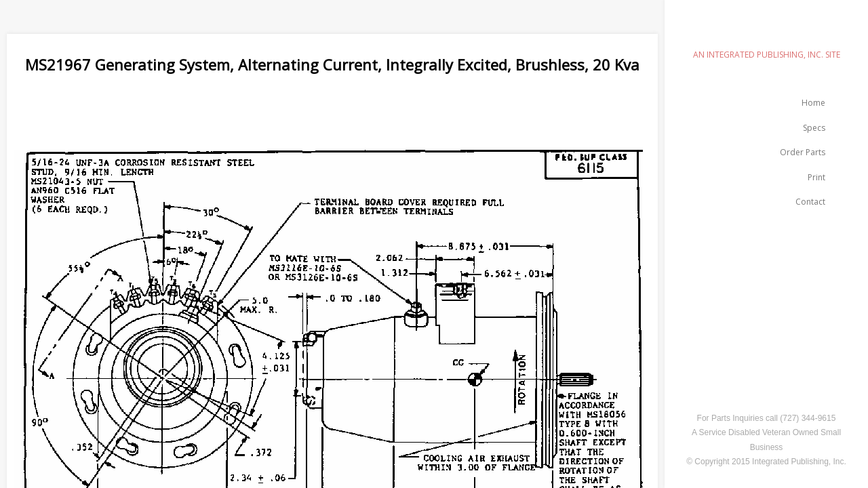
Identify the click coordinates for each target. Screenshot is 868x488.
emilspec (766, 31)
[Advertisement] (254, 106)
